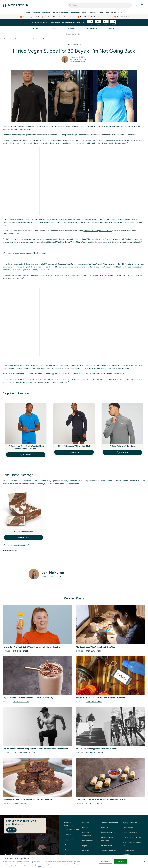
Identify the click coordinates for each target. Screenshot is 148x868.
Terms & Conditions (109, 851)
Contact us (69, 835)
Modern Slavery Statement (107, 839)
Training (53, 29)
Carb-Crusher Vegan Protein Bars (98, 231)
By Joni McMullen (78, 60)
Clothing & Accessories (87, 834)
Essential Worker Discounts (129, 852)
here (40, 866)
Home (6, 39)
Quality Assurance (108, 832)
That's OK (121, 861)
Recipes (35, 29)
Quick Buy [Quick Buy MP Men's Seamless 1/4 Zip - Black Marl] (74, 452)
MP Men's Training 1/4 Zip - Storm (122, 446)
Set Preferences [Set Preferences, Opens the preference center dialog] (106, 861)
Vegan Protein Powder (108, 239)
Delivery (68, 850)
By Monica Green (21, 651)
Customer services (72, 830)
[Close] (145, 861)
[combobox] (100, 5)
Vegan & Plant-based (79, 12)
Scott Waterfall (92, 126)
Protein (27, 12)
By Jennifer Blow (21, 702)
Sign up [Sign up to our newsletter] (11, 830)
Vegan (85, 846)
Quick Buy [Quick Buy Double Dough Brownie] (24, 537)
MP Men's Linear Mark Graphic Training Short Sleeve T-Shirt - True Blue (26, 447)
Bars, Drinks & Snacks (61, 12)
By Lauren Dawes (20, 803)
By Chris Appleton (94, 753)
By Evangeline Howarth (24, 753)
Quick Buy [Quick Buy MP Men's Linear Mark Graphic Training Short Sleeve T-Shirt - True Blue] (26, 455)
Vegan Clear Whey (83, 239)
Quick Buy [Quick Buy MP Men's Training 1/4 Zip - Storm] (122, 452)
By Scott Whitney (94, 702)
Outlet (121, 12)
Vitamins (85, 851)
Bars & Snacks (87, 841)
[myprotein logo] (15, 5)
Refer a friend (132, 837)
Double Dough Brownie (24, 531)
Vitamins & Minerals (96, 12)
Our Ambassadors (21, 39)
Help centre (69, 840)
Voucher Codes (128, 827)
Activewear (46, 12)
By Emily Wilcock (94, 651)
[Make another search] (74, 34)
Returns (68, 845)
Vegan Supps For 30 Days (37, 39)
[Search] (71, 5)
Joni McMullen (53, 573)
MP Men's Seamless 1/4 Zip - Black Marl (74, 446)
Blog (12, 39)
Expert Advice (111, 12)
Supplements (92, 29)
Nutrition (36, 12)
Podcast (112, 29)
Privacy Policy (106, 846)
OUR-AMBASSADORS (74, 44)
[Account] (136, 5)
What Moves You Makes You (132, 844)
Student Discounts (130, 832)
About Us (105, 827)
